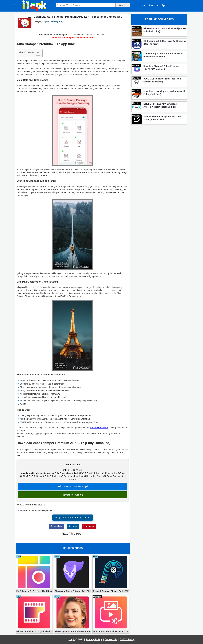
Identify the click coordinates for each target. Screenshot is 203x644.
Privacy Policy (94, 639)
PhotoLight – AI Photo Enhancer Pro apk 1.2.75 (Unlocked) (73, 631)
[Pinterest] (89, 526)
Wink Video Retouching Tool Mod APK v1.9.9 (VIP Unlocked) (162, 118)
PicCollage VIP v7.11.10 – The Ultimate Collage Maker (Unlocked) (34, 591)
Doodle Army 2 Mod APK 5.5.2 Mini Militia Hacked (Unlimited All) (164, 55)
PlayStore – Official (73, 495)
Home (142, 5)
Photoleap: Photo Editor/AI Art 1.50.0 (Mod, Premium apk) (73, 591)
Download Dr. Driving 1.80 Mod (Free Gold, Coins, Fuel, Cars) (165, 93)
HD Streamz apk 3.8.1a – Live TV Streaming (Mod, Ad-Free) (165, 42)
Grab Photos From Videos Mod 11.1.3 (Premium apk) (111, 631)
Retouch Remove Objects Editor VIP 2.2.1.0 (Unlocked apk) (111, 591)
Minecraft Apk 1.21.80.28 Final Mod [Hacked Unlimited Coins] (165, 30)
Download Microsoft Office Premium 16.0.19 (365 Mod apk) (161, 68)
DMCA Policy (127, 639)
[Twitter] (73, 526)
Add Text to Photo (99, 428)
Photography (57, 21)
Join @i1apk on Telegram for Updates (73, 518)
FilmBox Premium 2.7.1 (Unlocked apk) (34, 631)
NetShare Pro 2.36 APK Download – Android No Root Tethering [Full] (161, 105)
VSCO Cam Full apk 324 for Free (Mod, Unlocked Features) (162, 80)
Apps (164, 5)
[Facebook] (57, 526)
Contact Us (111, 639)
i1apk (72, 639)
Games (154, 5)
